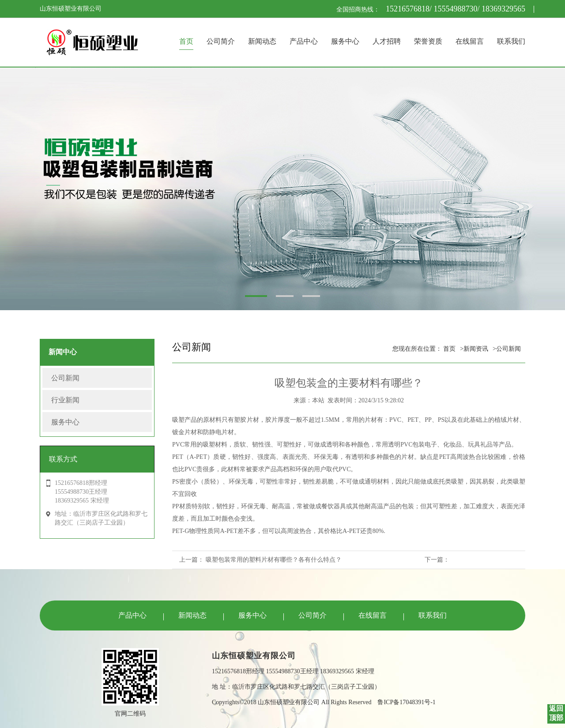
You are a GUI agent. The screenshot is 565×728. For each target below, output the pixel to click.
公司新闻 (65, 378)
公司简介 (221, 41)
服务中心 (345, 41)
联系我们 (511, 41)
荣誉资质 (428, 41)
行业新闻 (65, 400)
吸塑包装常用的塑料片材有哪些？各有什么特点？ (274, 560)
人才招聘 (387, 41)
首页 (186, 41)
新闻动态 (262, 41)
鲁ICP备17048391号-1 (406, 702)
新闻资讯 (476, 349)
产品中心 (304, 41)
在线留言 (470, 41)
